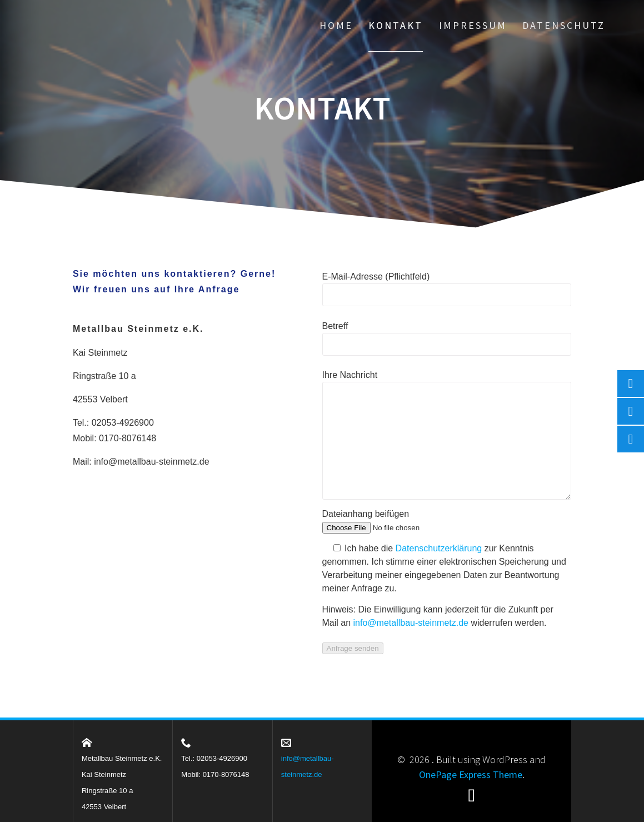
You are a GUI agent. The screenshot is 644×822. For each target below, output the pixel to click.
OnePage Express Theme (471, 774)
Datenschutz (564, 25)
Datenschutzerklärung (439, 548)
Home (336, 25)
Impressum (473, 25)
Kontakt (396, 25)
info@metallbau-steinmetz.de (151, 462)
